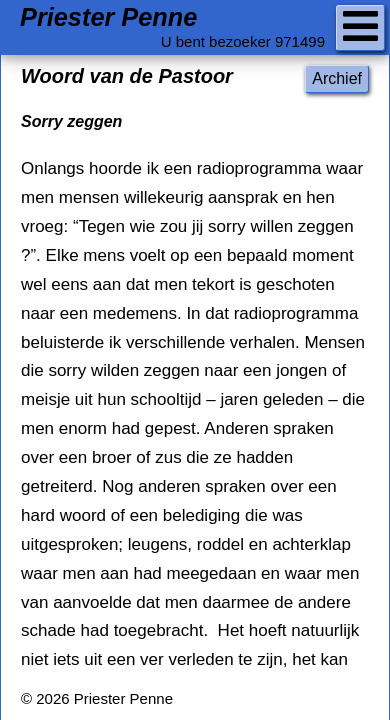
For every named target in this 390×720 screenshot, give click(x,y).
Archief (337, 78)
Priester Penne (108, 17)
